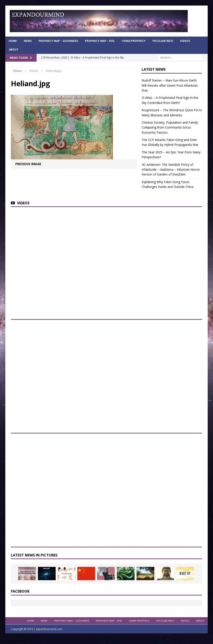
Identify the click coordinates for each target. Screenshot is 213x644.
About (14, 50)
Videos (185, 41)
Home (13, 41)
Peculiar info (163, 41)
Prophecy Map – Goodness (58, 41)
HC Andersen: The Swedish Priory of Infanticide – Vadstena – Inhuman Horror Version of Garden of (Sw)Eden (171, 170)
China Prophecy (134, 41)
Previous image (28, 164)
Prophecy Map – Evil (100, 41)
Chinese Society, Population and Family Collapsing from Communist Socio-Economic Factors (170, 127)
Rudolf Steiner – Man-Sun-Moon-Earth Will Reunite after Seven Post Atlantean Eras (170, 85)
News (28, 41)
